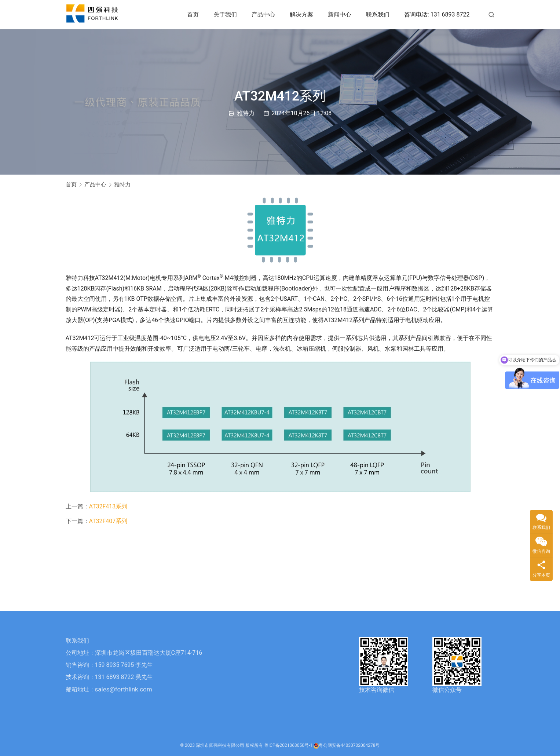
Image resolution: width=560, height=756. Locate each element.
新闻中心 (340, 14)
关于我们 (225, 14)
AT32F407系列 (108, 521)
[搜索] (491, 14)
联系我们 (378, 14)
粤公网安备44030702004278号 (347, 745)
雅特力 (246, 113)
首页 (193, 14)
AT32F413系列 (108, 506)
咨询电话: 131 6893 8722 (437, 14)
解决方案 (301, 14)
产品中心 (263, 14)
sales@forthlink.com (124, 689)
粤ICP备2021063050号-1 (288, 745)
